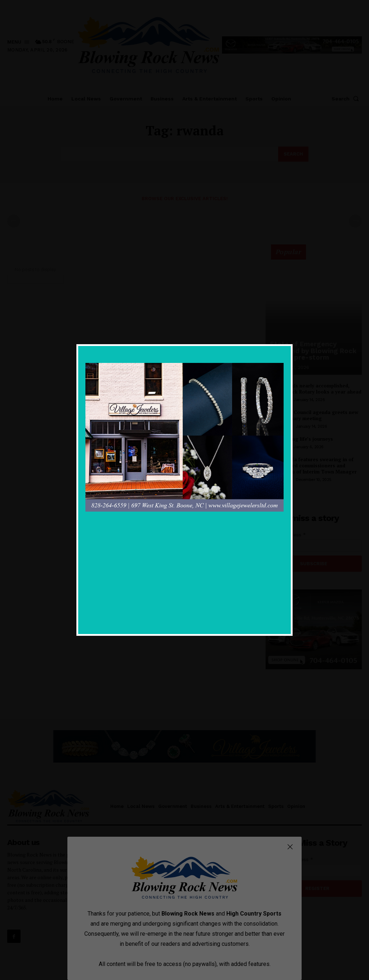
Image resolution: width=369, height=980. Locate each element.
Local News (278, 400)
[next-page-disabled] (355, 221)
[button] (347, 99)
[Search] (293, 154)
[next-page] (282, 494)
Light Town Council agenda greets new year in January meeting (312, 415)
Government (279, 426)
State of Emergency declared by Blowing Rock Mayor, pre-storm (312, 351)
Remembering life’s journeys (299, 439)
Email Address (286, 534)
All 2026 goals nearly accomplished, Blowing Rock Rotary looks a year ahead (314, 389)
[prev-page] (14, 221)
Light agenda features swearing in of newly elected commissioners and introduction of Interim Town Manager (311, 466)
